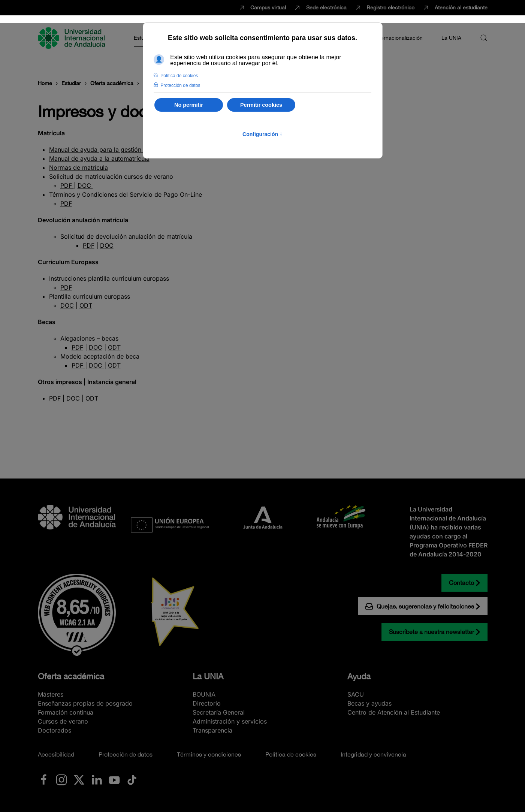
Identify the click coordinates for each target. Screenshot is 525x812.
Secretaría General (219, 712)
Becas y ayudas (369, 703)
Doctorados (55, 730)
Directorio (207, 703)
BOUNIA (204, 694)
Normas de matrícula (79, 167)
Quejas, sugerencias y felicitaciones (420, 606)
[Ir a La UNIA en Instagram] (61, 779)
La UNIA (208, 676)
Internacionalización (399, 38)
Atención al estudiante (455, 8)
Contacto (461, 583)
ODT (86, 305)
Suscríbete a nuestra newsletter (432, 632)
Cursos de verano (63, 721)
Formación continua (66, 712)
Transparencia (212, 730)
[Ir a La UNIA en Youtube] (114, 779)
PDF (67, 185)
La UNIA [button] (451, 38)
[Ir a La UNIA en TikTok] (132, 779)
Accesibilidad (56, 754)
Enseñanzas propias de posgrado (85, 703)
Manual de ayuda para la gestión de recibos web (118, 150)
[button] (484, 38)
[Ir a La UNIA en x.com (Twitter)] (79, 779)
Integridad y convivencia (373, 754)
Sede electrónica (320, 8)
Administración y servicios (230, 721)
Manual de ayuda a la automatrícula (99, 159)
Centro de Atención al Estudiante (394, 712)
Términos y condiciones (209, 754)
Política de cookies (291, 754)
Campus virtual (262, 8)
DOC (85, 185)
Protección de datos (126, 754)
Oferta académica (71, 676)
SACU (356, 694)
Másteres (51, 694)
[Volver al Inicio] (73, 38)
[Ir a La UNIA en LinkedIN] (97, 779)
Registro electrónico (384, 8)
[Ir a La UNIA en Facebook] (44, 779)
